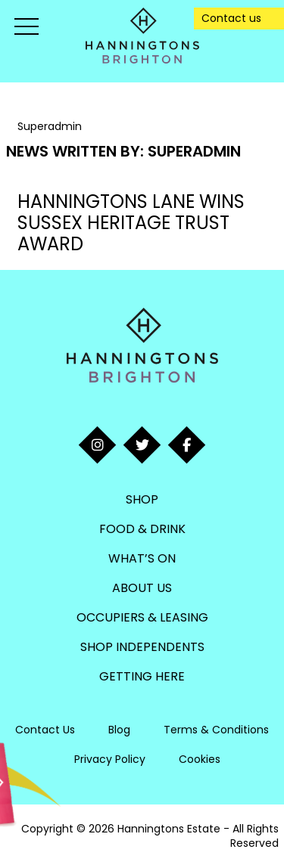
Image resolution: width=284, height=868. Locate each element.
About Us (142, 588)
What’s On (142, 558)
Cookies (200, 759)
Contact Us (45, 730)
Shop (142, 499)
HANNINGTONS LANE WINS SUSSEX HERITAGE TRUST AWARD (131, 223)
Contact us (231, 18)
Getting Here (142, 676)
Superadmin (194, 151)
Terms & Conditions (216, 730)
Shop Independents (142, 647)
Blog (119, 730)
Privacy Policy (110, 759)
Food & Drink (142, 529)
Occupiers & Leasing (142, 617)
